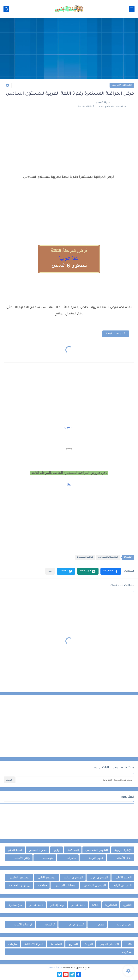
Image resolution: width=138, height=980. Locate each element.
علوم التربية (96, 858)
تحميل (69, 428)
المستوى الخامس (19, 877)
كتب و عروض (76, 924)
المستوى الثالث (73, 877)
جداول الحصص (38, 850)
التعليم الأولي (124, 877)
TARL (95, 905)
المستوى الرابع (123, 885)
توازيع (57, 850)
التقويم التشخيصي (97, 850)
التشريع (73, 944)
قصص (100, 924)
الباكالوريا (111, 905)
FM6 (129, 944)
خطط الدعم (15, 850)
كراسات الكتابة (23, 924)
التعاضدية (56, 944)
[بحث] (6, 9)
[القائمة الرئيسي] (132, 9)
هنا (69, 485)
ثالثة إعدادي (78, 905)
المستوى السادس (122, 85)
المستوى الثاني (47, 877)
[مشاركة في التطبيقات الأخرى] (50, 571)
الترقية (89, 944)
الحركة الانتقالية (34, 944)
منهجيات (48, 858)
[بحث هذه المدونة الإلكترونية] (75, 780)
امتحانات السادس (66, 885)
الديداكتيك (73, 850)
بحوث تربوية (124, 924)
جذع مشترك (15, 905)
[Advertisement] (69, 49)
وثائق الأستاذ (22, 858)
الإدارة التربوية (123, 850)
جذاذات (43, 885)
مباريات (13, 944)
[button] (111, 571)
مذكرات (71, 858)
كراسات (50, 924)
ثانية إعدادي (36, 905)
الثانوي (127, 905)
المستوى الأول (99, 877)
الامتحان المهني (109, 944)
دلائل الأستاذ (124, 858)
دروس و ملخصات (20, 885)
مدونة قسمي (55, 968)
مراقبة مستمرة (85, 557)
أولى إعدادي (57, 905)
